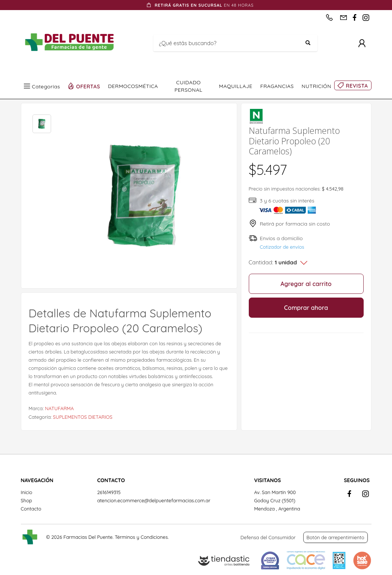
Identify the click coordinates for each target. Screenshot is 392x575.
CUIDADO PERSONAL (189, 86)
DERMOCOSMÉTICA (133, 86)
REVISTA (357, 86)
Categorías (46, 86)
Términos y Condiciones (141, 537)
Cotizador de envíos (282, 247)
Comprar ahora (306, 308)
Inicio (27, 492)
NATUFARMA (59, 408)
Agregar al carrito (306, 284)
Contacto (31, 509)
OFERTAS (88, 86)
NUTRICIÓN (317, 86)
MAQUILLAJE (236, 86)
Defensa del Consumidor (268, 537)
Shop (26, 500)
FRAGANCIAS (277, 86)
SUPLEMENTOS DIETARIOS (83, 417)
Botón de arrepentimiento (335, 537)
